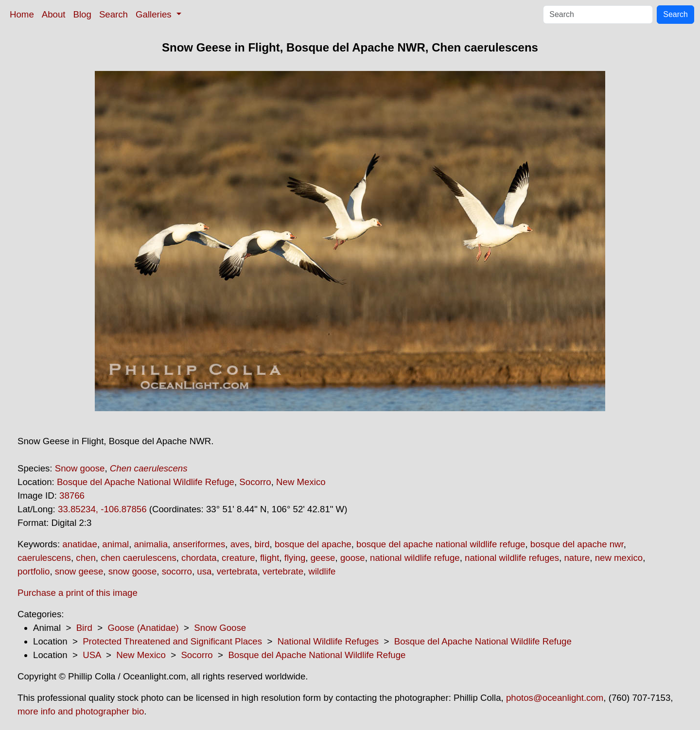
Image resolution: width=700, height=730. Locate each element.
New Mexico (301, 482)
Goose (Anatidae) (143, 628)
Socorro (255, 482)
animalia (151, 544)
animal (115, 544)
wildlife (322, 571)
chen (86, 558)
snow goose (133, 571)
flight (270, 558)
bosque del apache (313, 544)
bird (262, 544)
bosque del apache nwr (577, 544)
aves (240, 544)
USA (92, 655)
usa (204, 571)
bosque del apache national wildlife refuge (441, 544)
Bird (84, 628)
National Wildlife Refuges (328, 641)
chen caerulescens (139, 558)
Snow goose (80, 468)
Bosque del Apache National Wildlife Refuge (146, 482)
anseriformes (199, 544)
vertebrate (283, 571)
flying (295, 558)
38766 (72, 495)
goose (353, 558)
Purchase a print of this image (78, 593)
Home (22, 14)
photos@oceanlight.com (555, 698)
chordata (199, 558)
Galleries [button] (155, 14)
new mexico (619, 558)
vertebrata (237, 571)
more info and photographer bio (81, 711)
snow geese (79, 571)
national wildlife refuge (415, 558)
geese (323, 558)
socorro (177, 571)
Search (114, 14)
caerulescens (44, 558)
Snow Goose (220, 628)
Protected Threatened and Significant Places (172, 641)
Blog (82, 14)
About (54, 14)
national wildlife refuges (512, 558)
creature (238, 558)
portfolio (34, 571)
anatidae (80, 544)
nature (577, 558)
